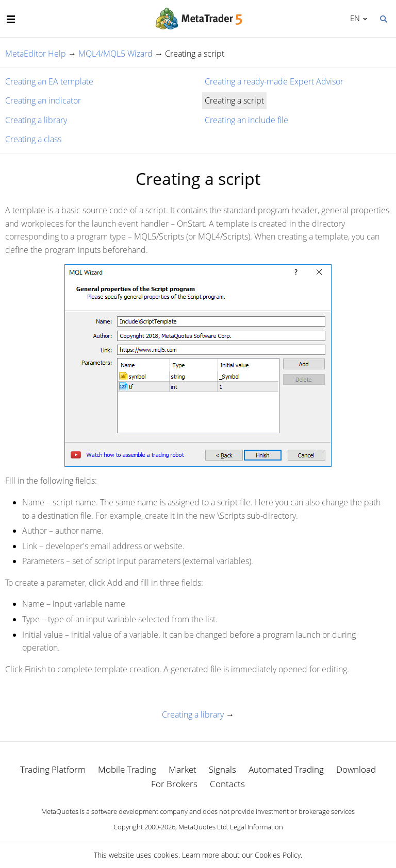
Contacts (227, 784)
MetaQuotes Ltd (203, 827)
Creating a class (33, 139)
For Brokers (174, 784)
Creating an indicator (43, 100)
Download (356, 769)
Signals (222, 769)
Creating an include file (246, 120)
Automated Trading (286, 769)
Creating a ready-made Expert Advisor (274, 81)
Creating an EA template (49, 81)
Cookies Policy (278, 855)
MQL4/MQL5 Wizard (115, 54)
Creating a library (36, 120)
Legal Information (257, 827)
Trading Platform (53, 769)
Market (183, 769)
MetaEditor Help (36, 54)
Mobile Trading (127, 769)
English (353, 18)
